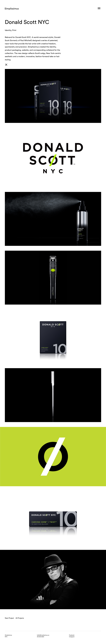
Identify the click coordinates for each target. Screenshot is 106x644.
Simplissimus (12, 9)
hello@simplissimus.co (43, 635)
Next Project (9, 618)
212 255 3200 (41, 637)
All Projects (20, 618)
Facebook (72, 635)
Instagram (72, 637)
